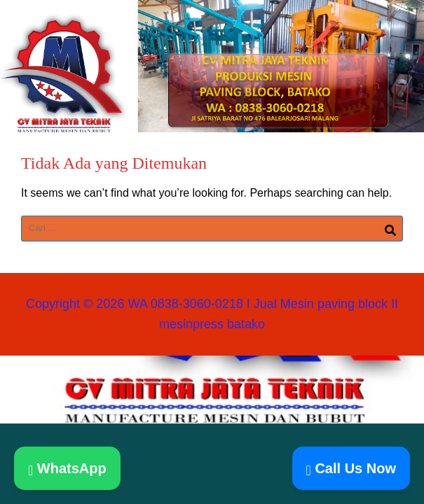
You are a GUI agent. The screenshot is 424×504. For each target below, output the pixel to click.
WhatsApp (67, 468)
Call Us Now (351, 468)
